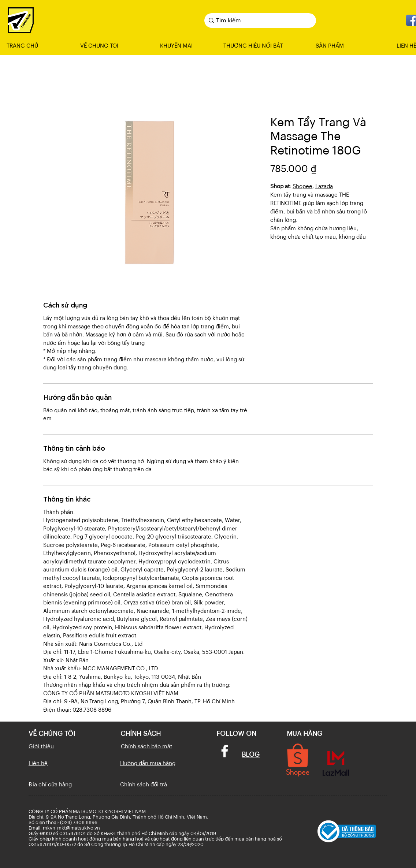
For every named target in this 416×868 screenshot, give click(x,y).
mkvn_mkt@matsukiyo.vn (71, 828)
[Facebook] (225, 751)
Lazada (324, 187)
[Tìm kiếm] (258, 21)
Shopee (302, 187)
